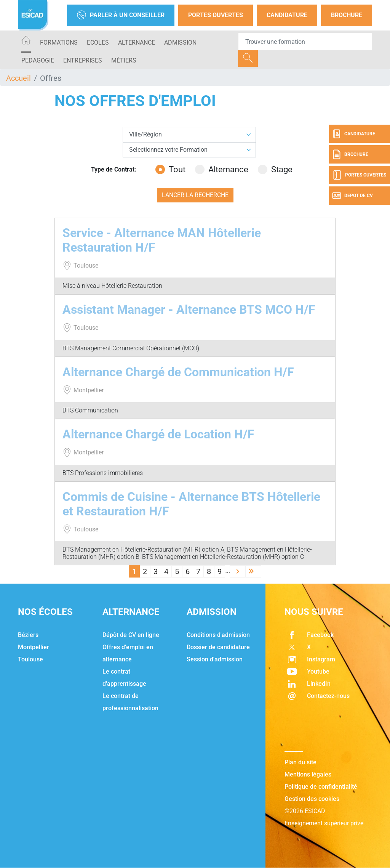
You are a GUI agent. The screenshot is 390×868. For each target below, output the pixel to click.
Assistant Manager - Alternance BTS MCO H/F (189, 310)
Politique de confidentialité (321, 787)
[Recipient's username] (305, 42)
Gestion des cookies (312, 799)
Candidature (287, 15)
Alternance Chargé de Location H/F (158, 434)
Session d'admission (215, 659)
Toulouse (30, 659)
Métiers (124, 60)
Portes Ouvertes (216, 15)
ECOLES (98, 43)
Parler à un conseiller (121, 15)
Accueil (18, 78)
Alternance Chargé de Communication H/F (178, 372)
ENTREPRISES (83, 60)
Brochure (347, 15)
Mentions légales (308, 774)
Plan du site (300, 762)
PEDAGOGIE (38, 60)
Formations (59, 43)
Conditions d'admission (218, 635)
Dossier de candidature (218, 647)
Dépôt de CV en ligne (131, 635)
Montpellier (34, 647)
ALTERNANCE (137, 43)
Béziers (28, 635)
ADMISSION (180, 43)
